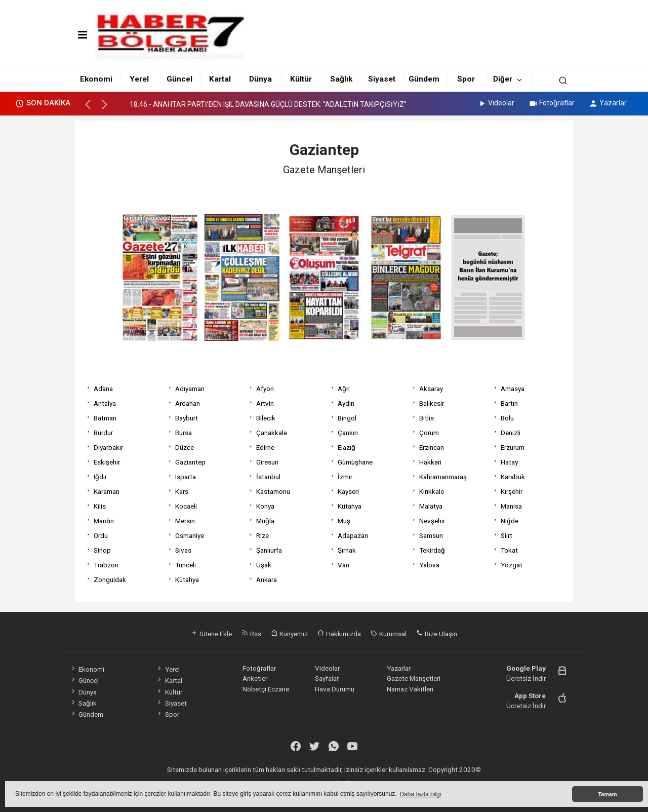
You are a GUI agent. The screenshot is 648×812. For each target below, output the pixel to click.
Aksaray (431, 389)
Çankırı (348, 433)
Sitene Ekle (211, 634)
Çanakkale (272, 433)
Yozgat (512, 565)
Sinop (102, 550)
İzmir (345, 477)
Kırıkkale (432, 491)
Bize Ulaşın (437, 634)
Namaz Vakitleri (410, 689)
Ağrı (344, 389)
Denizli (511, 433)
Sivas (183, 550)
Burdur (103, 433)
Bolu (507, 418)
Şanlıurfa (269, 550)
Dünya (260, 79)
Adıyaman (190, 389)
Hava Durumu (335, 689)
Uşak (264, 565)
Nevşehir (432, 521)
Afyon (265, 389)
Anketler (255, 678)
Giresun (267, 462)
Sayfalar (327, 678)
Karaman (107, 491)
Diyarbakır (108, 447)
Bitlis (427, 418)
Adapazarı (353, 535)
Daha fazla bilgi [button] (420, 794)
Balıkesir (432, 403)
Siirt (507, 535)
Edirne (265, 447)
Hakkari (430, 462)
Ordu (101, 535)
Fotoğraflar (552, 103)
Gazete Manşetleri (414, 678)
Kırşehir (512, 491)
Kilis (100, 506)
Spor (466, 79)
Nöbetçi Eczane (266, 689)
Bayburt (187, 418)
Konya (265, 506)
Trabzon (106, 565)
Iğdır (100, 477)
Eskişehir (107, 462)
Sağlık (341, 79)
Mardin (104, 521)
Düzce (185, 447)
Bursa (184, 433)
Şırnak (347, 550)
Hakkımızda (339, 634)
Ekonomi (96, 79)
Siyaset (382, 79)
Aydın (346, 403)
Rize (262, 535)
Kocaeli (186, 506)
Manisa (511, 506)
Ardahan (188, 403)
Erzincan (432, 447)
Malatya (431, 506)
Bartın (509, 403)
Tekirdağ (432, 550)
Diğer (503, 79)
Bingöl (347, 418)
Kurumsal (389, 634)
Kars (182, 491)
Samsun (431, 535)
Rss (251, 634)
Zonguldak (110, 579)
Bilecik (266, 418)
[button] (92, 109)
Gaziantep (190, 462)
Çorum (429, 433)
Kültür (301, 79)
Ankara (267, 579)
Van (343, 565)
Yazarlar (608, 103)
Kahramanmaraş (443, 477)
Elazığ (347, 447)
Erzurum (513, 447)
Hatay (509, 462)
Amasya (513, 389)
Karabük (513, 477)
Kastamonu (273, 491)
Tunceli (186, 565)
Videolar (496, 103)
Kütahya (350, 506)
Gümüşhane (355, 462)
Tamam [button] (607, 794)
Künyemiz (289, 634)
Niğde (510, 521)
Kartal (220, 79)
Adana (103, 389)
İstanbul (268, 477)
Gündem (424, 79)
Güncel (179, 79)
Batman (105, 418)
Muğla (265, 521)
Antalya (105, 403)
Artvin (265, 403)
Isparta (186, 477)
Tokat (509, 550)
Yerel (139, 79)
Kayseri (348, 491)
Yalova (429, 565)
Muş (344, 521)
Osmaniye (190, 535)
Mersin (185, 521)
